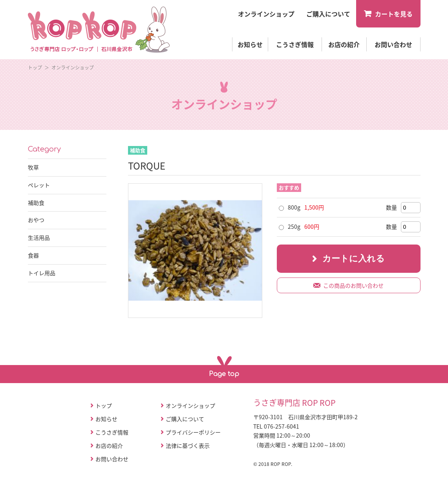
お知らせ (250, 44)
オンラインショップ (73, 68)
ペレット (39, 185)
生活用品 (39, 237)
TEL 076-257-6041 (276, 426)
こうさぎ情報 (295, 44)
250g (294, 226)
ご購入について (185, 419)
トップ (35, 68)
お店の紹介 (344, 44)
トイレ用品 (42, 273)
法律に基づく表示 (188, 445)
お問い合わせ (393, 44)
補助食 (36, 203)
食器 (33, 255)
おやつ (36, 220)
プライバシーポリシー (193, 432)
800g (294, 207)
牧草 (33, 167)
